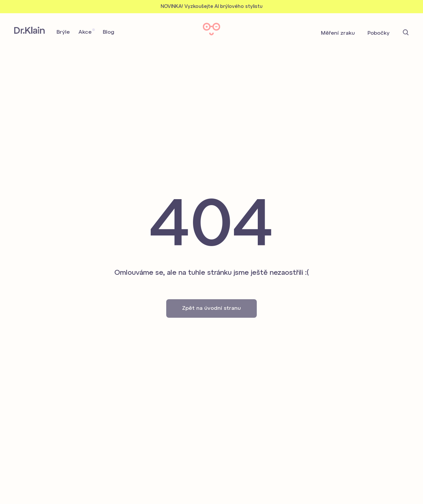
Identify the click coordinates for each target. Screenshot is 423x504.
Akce (85, 32)
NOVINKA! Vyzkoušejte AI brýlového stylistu (211, 7)
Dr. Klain (30, 30)
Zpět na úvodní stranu (211, 308)
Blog (109, 32)
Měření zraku (338, 33)
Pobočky (379, 33)
